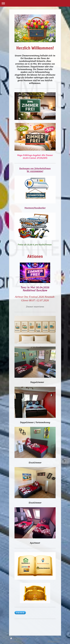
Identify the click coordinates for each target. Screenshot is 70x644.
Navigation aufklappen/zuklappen (35, 3)
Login (57, 638)
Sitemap (15, 641)
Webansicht (54, 641)
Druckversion (19, 638)
